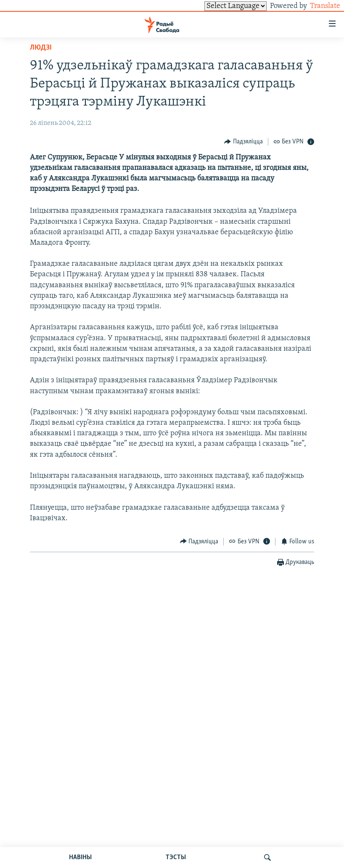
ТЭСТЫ (176, 857)
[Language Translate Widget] (221, 6)
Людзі (41, 48)
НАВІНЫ (80, 857)
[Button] (243, 142)
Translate (317, 6)
